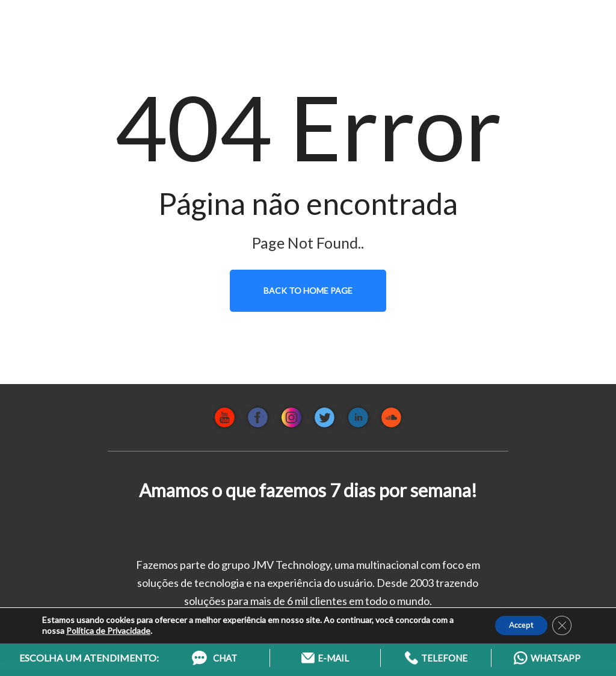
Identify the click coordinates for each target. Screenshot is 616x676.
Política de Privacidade (108, 626)
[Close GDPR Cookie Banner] (561, 621)
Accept (514, 621)
